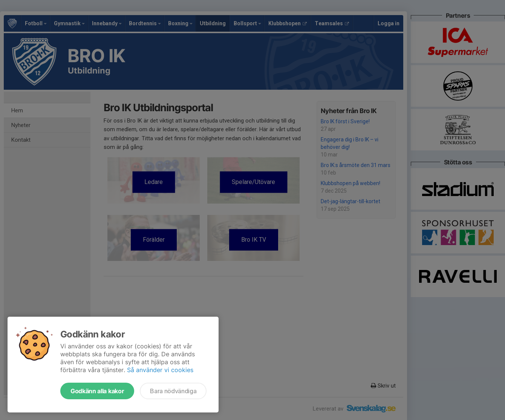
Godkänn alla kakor (97, 391)
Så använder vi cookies (160, 370)
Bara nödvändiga (173, 391)
